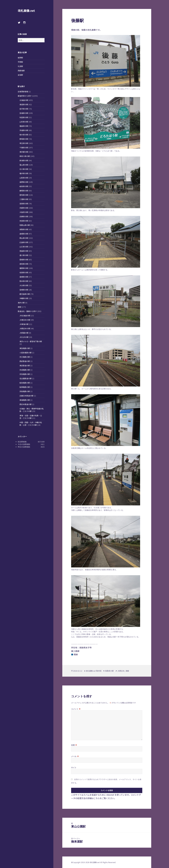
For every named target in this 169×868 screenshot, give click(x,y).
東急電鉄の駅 (25, 348)
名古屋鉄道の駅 (26, 378)
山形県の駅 (24, 122)
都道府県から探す (25, 96)
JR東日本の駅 (25, 320)
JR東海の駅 (24, 324)
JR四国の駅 (24, 333)
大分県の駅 (24, 285)
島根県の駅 (24, 234)
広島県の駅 (24, 242)
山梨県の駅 (24, 178)
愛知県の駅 (24, 195)
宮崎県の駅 (24, 290)
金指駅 (20, 75)
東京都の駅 (24, 152)
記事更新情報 (23, 92)
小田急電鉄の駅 (26, 353)
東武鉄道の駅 (25, 366)
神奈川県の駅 (25, 156)
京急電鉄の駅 (25, 374)
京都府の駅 (24, 208)
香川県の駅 (24, 255)
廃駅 (20, 307)
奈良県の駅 (24, 221)
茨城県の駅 (24, 130)
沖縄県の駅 (24, 298)
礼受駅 (20, 66)
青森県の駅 (24, 104)
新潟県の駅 (24, 160)
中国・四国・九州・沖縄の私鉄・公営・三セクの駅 (31, 424)
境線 (127, 671)
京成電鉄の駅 (25, 370)
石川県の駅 (24, 169)
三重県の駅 (24, 199)
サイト (74, 768)
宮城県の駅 (24, 113)
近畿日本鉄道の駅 (26, 396)
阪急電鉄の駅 (25, 383)
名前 (74, 745)
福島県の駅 (24, 126)
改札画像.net (26, 11)
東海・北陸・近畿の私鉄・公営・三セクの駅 (31, 417)
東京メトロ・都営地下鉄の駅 (31, 341)
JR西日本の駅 (25, 328)
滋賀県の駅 (24, 204)
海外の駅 (21, 303)
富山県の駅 (24, 165)
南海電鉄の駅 (25, 400)
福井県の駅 (24, 173)
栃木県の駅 (24, 135)
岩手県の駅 (24, 109)
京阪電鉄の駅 (25, 391)
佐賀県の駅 (24, 272)
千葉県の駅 (24, 148)
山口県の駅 (24, 247)
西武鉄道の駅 (25, 361)
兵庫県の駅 (24, 216)
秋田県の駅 (24, 117)
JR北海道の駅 (25, 316)
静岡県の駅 (24, 191)
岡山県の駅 (24, 238)
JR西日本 (121, 671)
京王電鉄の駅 (25, 357)
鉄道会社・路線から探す (27, 311)
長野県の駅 (24, 182)
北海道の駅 (24, 100)
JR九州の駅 (24, 337)
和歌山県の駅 (25, 225)
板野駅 (20, 58)
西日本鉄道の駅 (26, 404)
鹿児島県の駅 (25, 294)
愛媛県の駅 (24, 260)
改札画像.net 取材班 (94, 671)
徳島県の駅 (24, 251)
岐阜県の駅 (24, 186)
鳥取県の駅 (24, 229)
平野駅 (20, 62)
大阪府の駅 (24, 212)
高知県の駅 (24, 264)
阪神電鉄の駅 (25, 387)
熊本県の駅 (24, 281)
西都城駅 (21, 71)
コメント (76, 709)
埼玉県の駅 (24, 143)
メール (75, 756)
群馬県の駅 (24, 139)
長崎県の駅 (24, 277)
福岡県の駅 (24, 268)
